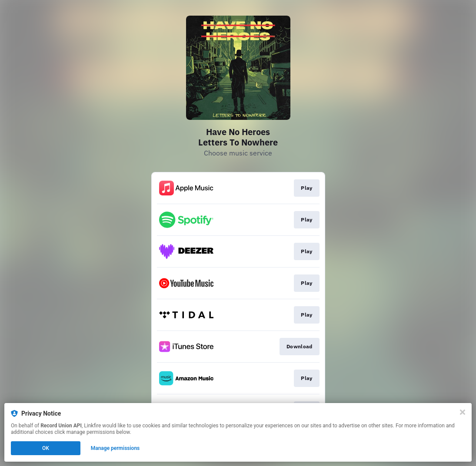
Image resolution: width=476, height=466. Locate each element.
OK (46, 448)
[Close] (463, 412)
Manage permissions (115, 448)
